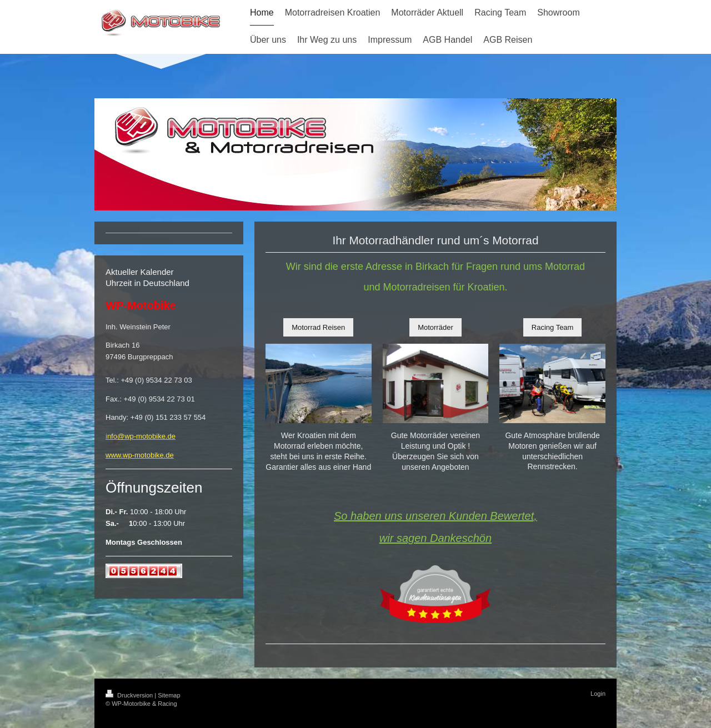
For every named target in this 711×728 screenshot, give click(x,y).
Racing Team (553, 327)
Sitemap (169, 695)
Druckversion (130, 695)
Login (598, 694)
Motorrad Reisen (318, 327)
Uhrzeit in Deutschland (147, 283)
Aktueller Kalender (140, 272)
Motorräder (435, 327)
